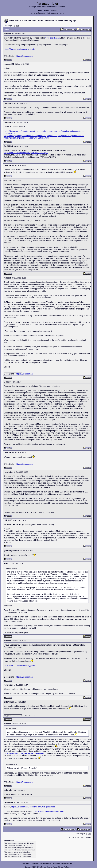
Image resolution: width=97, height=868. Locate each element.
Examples (56, 863)
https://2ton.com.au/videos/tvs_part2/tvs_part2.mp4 (33, 807)
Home (40, 11)
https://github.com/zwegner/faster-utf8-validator (24, 753)
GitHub (60, 867)
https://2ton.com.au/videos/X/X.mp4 (48, 811)
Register (54, 11)
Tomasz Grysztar (47, 867)
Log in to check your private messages (44, 13)
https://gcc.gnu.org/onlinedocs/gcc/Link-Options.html (26, 138)
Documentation (46, 863)
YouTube (67, 867)
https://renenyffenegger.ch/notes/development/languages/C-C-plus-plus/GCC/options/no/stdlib (44, 136)
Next (18, 26)
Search (46, 11)
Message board (67, 863)
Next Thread (85, 837)
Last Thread (75, 837)
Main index (26, 863)
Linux (19, 20)
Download (35, 863)
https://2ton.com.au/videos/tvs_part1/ (20, 49)
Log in (62, 13)
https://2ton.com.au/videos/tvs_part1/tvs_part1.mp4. (26, 153)
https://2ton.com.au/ (25, 56)
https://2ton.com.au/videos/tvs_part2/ (20, 665)
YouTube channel (53, 38)
